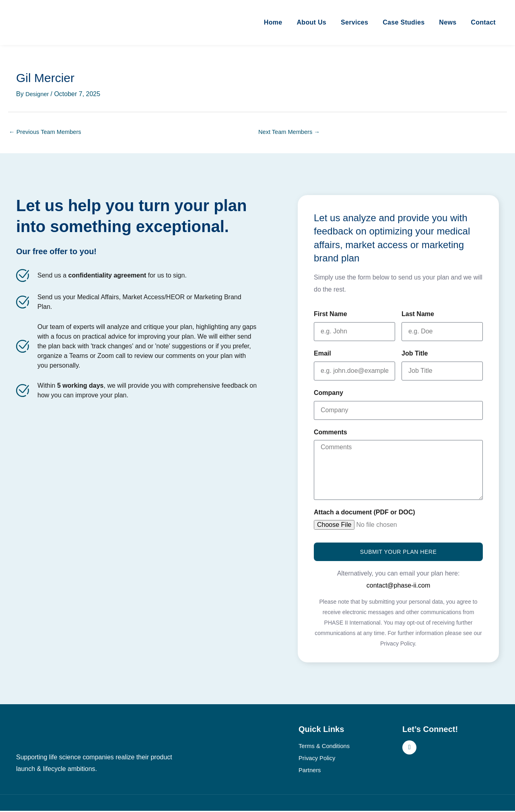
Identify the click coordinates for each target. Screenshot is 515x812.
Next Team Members (292, 133)
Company (329, 394)
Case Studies (404, 22)
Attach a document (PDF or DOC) (365, 513)
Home (273, 22)
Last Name (418, 316)
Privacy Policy (319, 759)
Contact (483, 22)
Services (354, 22)
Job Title (415, 355)
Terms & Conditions (327, 747)
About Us (311, 22)
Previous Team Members (48, 133)
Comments (331, 433)
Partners (311, 771)
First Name (331, 316)
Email (322, 355)
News (448, 22)
